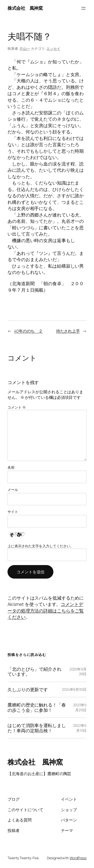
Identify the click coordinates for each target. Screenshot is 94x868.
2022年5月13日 (80, 728)
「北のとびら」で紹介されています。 (34, 672)
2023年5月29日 (80, 707)
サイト (13, 512)
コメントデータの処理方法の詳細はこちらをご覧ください (46, 611)
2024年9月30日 (74, 689)
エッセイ (53, 48)
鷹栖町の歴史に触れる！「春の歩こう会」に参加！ (37, 707)
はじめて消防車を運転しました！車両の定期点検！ (37, 728)
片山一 (25, 48)
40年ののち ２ (28, 331)
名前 (11, 467)
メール (13, 490)
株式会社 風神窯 (25, 8)
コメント (17, 407)
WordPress (78, 858)
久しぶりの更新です (28, 689)
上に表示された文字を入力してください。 (41, 546)
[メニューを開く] (83, 8)
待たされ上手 (68, 331)
